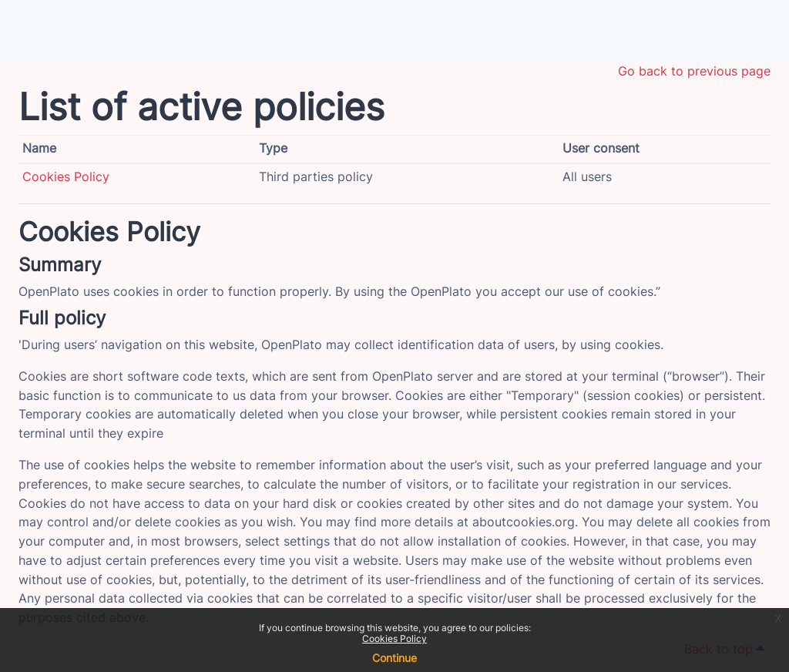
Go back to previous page (694, 71)
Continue (394, 658)
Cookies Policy (394, 638)
